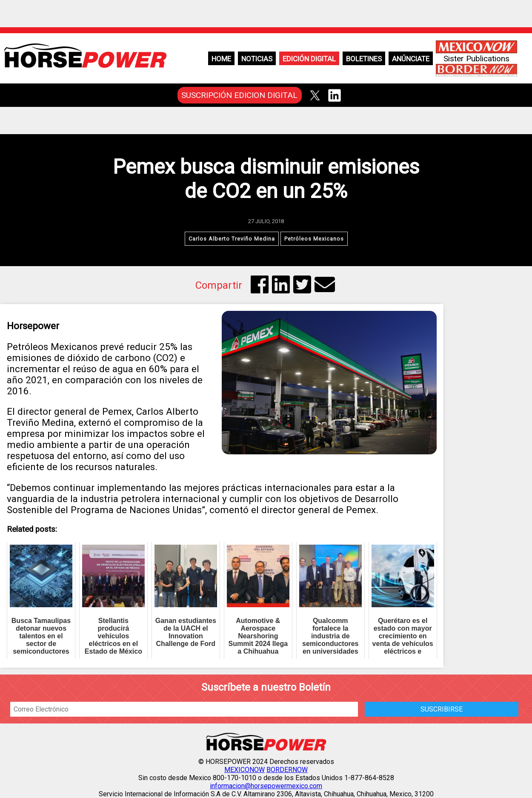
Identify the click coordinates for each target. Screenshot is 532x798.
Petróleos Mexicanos (314, 239)
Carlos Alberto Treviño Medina (232, 239)
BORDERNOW (287, 770)
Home (221, 59)
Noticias (257, 59)
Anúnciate (411, 59)
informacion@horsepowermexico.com (266, 786)
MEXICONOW (245, 770)
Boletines (364, 59)
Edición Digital (309, 59)
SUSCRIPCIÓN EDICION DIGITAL (239, 95)
